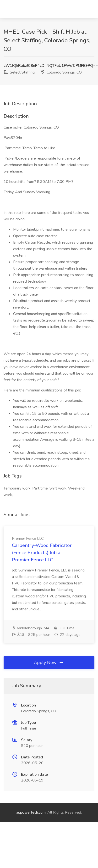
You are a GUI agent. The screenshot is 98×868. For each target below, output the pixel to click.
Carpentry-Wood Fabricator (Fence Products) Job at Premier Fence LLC (42, 553)
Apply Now (49, 663)
